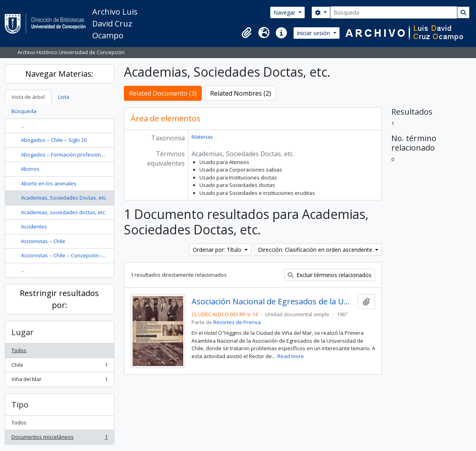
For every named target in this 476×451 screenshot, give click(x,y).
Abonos (30, 169)
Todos (19, 350)
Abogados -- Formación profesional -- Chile (72, 155)
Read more (291, 356)
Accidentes (34, 226)
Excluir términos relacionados (330, 275)
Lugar (23, 332)
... (23, 126)
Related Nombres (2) (241, 93)
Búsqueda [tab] (24, 111)
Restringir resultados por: (59, 299)
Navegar (285, 12)
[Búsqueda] (394, 12)
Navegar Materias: (59, 74)
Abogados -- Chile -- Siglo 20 (54, 140)
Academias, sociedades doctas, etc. (64, 212)
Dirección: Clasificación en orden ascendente (316, 250)
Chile (59, 367)
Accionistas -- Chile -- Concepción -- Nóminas (73, 255)
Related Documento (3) (163, 93)
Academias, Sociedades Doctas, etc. (64, 198)
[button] (247, 33)
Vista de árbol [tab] (28, 97)
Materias (202, 137)
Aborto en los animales (49, 183)
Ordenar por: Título (218, 250)
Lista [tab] (64, 97)
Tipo (20, 405)
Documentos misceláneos (59, 439)
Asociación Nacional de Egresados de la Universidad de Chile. (273, 302)
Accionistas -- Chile (43, 241)
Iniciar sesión (314, 33)
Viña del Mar (59, 381)
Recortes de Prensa (237, 322)
